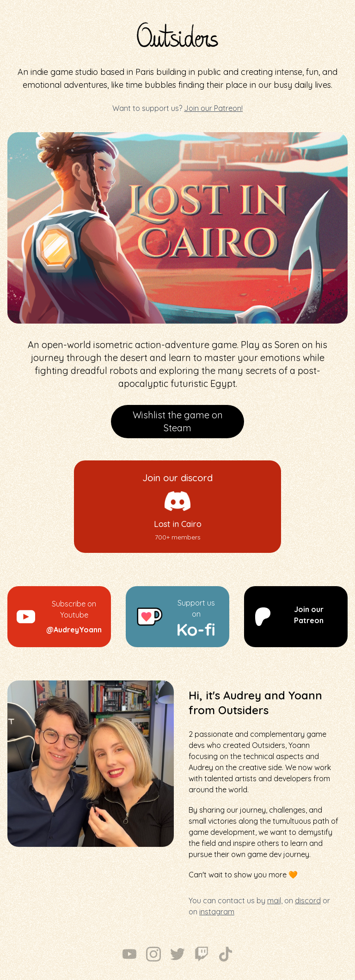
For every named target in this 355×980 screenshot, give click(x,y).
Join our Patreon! (213, 108)
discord (308, 900)
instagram (217, 912)
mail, (275, 900)
